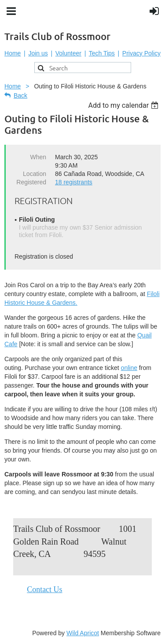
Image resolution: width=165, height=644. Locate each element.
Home (13, 53)
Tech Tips (102, 53)
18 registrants (74, 182)
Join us (38, 53)
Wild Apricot (83, 633)
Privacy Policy (141, 53)
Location (35, 174)
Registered (31, 182)
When (38, 157)
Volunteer (68, 53)
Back (20, 95)
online (129, 368)
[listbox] (124, 105)
